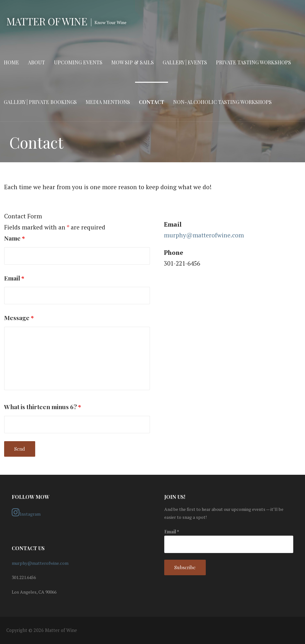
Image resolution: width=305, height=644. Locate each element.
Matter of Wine (47, 21)
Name (15, 238)
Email (14, 278)
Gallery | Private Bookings (40, 102)
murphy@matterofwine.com (204, 235)
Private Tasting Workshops (253, 62)
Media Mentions (108, 102)
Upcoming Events (78, 62)
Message (19, 318)
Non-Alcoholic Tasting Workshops (222, 102)
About (36, 62)
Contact (152, 102)
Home (11, 62)
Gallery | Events (185, 62)
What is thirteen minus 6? (43, 407)
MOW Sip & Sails (133, 62)
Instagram (26, 512)
